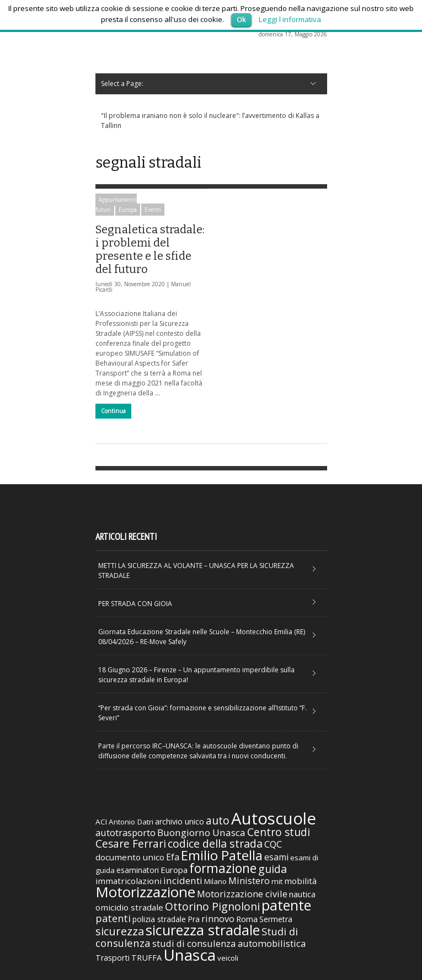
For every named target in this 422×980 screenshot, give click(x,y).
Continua (113, 411)
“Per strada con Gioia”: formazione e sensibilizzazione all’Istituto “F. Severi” (202, 713)
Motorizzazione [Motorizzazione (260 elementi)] (145, 892)
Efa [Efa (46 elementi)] (173, 857)
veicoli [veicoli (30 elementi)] (228, 958)
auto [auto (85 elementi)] (218, 820)
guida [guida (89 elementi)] (273, 869)
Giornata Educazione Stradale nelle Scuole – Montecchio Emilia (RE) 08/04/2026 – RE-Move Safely (202, 637)
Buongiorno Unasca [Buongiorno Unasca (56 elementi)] (201, 832)
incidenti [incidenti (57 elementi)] (183, 880)
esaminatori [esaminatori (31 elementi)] (138, 870)
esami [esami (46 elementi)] (276, 857)
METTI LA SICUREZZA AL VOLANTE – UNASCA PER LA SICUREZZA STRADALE (196, 571)
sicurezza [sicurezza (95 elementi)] (120, 931)
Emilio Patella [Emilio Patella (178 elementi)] (222, 855)
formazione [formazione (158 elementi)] (223, 868)
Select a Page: (122, 84)
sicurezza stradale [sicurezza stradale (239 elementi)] (203, 930)
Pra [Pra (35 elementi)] (194, 919)
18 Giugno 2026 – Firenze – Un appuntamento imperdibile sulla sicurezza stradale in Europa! (196, 675)
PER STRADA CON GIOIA (135, 604)
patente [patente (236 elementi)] (286, 905)
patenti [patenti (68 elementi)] (113, 918)
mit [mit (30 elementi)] (277, 881)
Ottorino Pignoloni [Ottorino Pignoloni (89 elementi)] (212, 906)
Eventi (153, 210)
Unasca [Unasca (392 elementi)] (189, 955)
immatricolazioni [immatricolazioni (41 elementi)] (129, 881)
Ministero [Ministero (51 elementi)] (249, 880)
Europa (128, 210)
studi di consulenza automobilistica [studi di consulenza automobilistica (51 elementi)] (229, 943)
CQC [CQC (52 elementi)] (273, 844)
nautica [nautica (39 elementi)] (302, 894)
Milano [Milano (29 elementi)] (215, 881)
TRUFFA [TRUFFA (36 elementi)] (146, 957)
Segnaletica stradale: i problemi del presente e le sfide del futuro (150, 249)
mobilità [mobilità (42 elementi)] (300, 881)
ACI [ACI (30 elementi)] (101, 822)
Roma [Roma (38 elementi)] (247, 919)
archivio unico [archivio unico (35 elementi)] (180, 821)
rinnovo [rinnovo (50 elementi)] (218, 919)
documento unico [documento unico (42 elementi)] (130, 857)
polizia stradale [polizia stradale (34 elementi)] (159, 919)
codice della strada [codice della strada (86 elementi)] (215, 844)
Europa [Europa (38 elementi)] (174, 870)
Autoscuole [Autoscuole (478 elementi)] (274, 818)
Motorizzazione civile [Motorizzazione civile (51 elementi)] (242, 894)
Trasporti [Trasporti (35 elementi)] (113, 958)
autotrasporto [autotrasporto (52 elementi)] (125, 832)
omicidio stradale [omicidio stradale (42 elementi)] (129, 907)
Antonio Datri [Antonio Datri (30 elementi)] (131, 822)
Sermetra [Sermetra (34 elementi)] (276, 919)
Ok (241, 19)
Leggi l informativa (290, 19)
